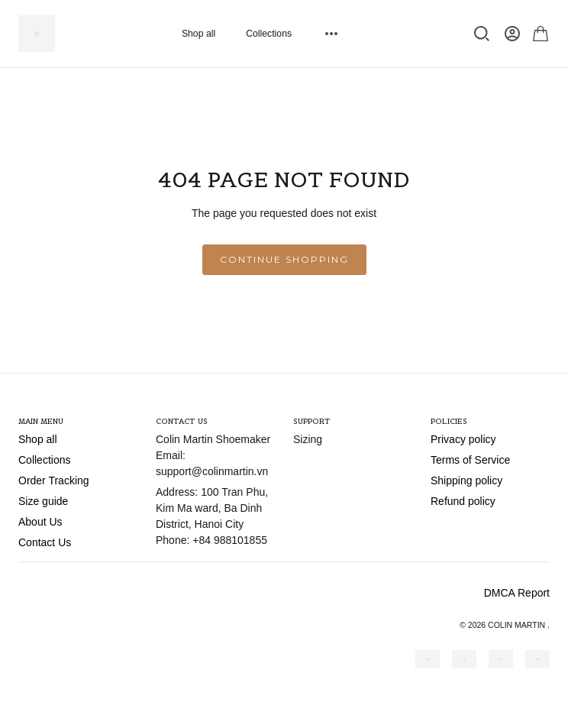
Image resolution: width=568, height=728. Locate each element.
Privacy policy (463, 439)
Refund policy (463, 501)
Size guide (43, 501)
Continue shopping (284, 259)
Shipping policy (466, 480)
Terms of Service (470, 460)
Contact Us (45, 542)
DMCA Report (517, 593)
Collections (269, 34)
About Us (40, 522)
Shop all (198, 34)
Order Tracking (54, 480)
